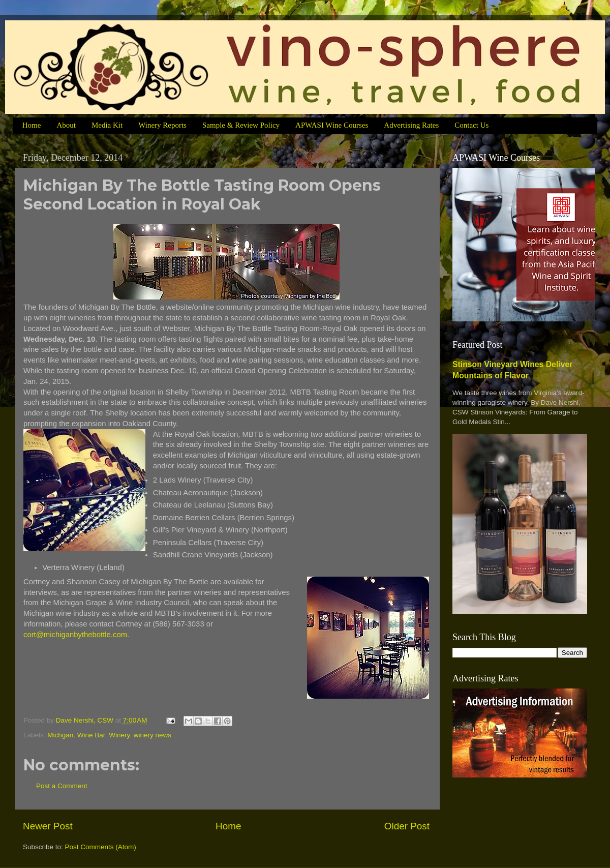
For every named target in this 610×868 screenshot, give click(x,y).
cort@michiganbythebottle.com (75, 635)
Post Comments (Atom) (101, 847)
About (66, 125)
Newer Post (48, 826)
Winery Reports (162, 125)
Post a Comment (62, 786)
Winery (119, 735)
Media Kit (107, 125)
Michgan (60, 735)
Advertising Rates (411, 125)
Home (32, 125)
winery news (152, 735)
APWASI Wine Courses (332, 125)
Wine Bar (91, 735)
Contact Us (471, 125)
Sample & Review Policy (241, 125)
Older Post (407, 826)
